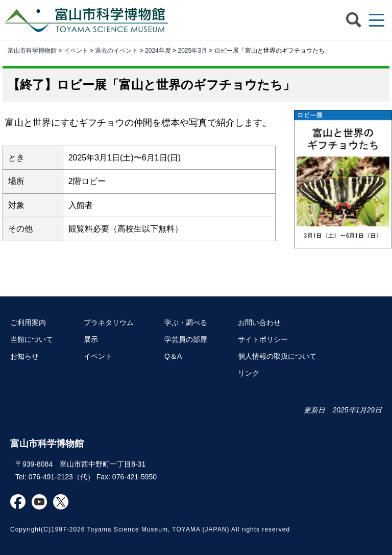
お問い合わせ (259, 322)
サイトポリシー (263, 339)
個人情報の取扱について (277, 356)
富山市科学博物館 (89, 20)
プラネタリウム (109, 322)
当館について (32, 339)
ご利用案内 (28, 322)
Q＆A (173, 356)
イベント (76, 51)
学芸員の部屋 (186, 339)
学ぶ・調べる (186, 322)
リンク (249, 373)
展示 (91, 339)
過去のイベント (116, 51)
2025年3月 (192, 51)
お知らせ (24, 356)
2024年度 (158, 51)
